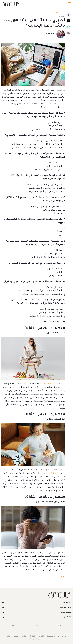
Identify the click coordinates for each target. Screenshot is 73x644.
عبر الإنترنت (53, 474)
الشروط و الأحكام (13, 636)
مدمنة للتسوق (47, 384)
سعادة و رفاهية (59, 13)
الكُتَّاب (24, 636)
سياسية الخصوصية (36, 639)
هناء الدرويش (49, 34)
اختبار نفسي (58, 577)
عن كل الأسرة (61, 636)
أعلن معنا (50, 636)
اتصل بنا (32, 636)
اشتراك (41, 636)
